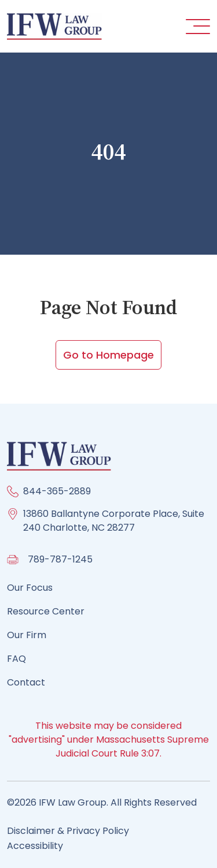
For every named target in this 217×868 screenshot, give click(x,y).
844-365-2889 (57, 491)
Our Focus (30, 588)
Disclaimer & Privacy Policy (68, 831)
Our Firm (27, 635)
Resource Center (46, 611)
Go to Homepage (108, 355)
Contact (26, 682)
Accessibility (35, 846)
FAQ (16, 659)
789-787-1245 (60, 559)
